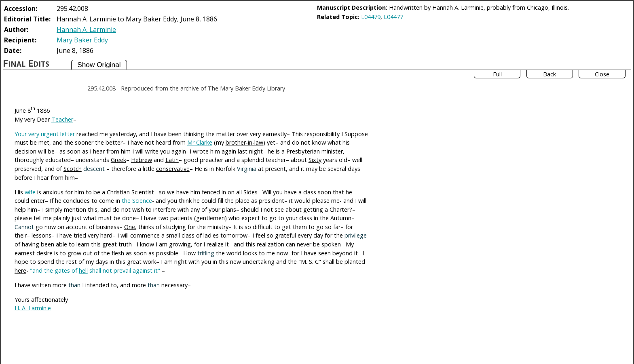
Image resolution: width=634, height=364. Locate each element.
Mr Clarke (200, 142)
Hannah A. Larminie (86, 29)
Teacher (62, 119)
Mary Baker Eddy (82, 40)
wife (30, 192)
